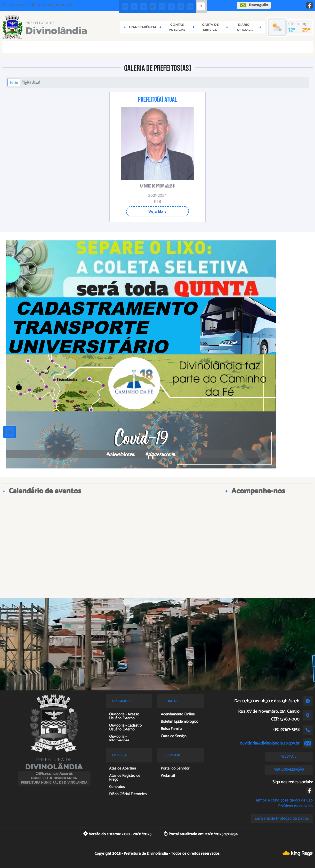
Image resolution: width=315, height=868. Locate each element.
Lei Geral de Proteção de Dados (282, 818)
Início (14, 82)
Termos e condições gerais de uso (283, 800)
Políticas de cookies (295, 806)
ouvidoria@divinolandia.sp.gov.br (270, 743)
